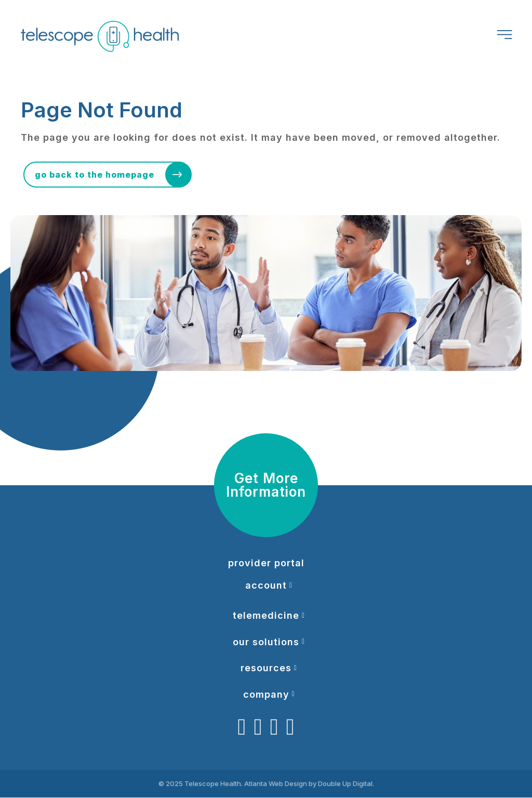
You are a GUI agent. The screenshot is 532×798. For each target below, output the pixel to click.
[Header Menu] (502, 36)
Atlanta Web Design (276, 784)
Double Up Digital (345, 784)
